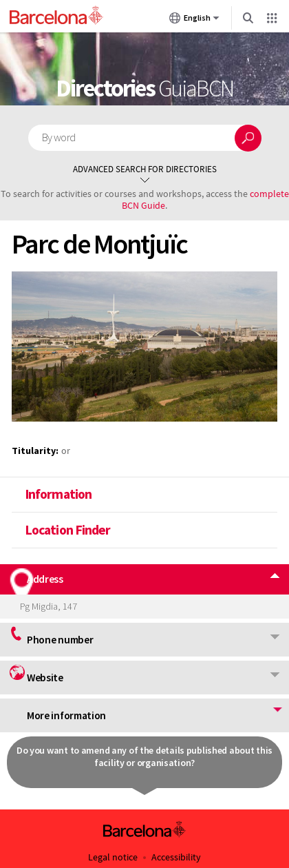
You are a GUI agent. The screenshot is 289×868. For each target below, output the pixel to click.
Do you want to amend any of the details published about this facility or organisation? (144, 756)
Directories (144, 88)
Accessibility (176, 857)
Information (58, 494)
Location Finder (67, 530)
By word (59, 137)
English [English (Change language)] (194, 21)
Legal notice (113, 857)
